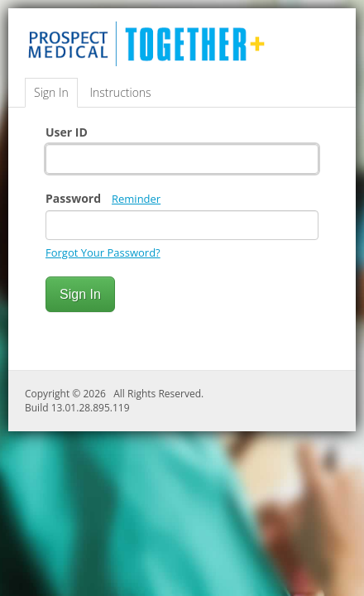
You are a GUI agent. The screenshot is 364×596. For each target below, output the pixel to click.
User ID (67, 132)
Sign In (51, 92)
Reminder (136, 199)
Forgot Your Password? (103, 252)
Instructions (120, 92)
